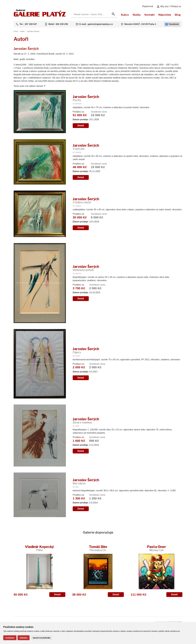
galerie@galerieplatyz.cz (100, 24)
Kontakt (150, 15)
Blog (178, 15)
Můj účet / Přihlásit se (169, 7)
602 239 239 (62, 24)
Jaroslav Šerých (33, 31)
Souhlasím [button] (10, 638)
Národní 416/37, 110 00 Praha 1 (140, 24)
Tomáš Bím (98, 548)
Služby (137, 15)
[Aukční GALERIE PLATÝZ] (40, 16)
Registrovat (148, 6)
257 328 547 (31, 24)
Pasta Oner (157, 548)
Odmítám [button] (24, 638)
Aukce (125, 15)
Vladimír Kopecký (39, 548)
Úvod (16, 31)
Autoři (22, 31)
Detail (81, 126)
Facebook (172, 24)
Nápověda (165, 15)
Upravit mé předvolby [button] (42, 638)
